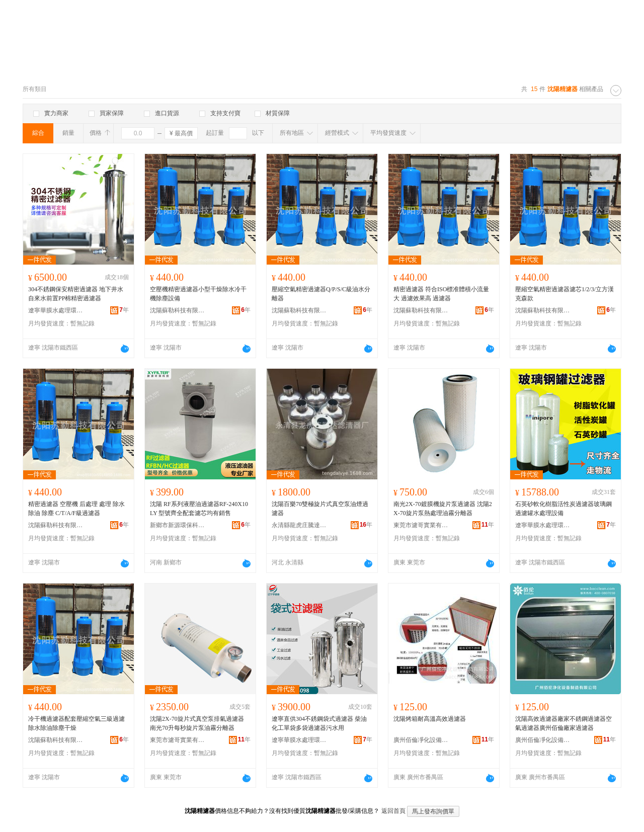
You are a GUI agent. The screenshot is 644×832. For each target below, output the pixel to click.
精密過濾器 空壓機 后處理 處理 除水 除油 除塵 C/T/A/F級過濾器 (76, 509)
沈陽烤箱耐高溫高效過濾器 (430, 719)
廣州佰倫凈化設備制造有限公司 (421, 740)
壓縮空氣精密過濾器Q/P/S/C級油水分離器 (321, 294)
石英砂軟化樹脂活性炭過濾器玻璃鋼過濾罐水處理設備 (563, 509)
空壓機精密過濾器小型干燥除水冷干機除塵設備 (198, 294)
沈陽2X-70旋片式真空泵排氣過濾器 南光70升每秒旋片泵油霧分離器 (197, 723)
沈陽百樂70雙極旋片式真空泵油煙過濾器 (320, 509)
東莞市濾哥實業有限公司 (421, 525)
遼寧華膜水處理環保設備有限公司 (56, 310)
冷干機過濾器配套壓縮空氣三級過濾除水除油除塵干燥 (76, 723)
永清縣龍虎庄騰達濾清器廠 (299, 525)
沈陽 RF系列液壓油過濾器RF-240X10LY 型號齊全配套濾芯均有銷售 (199, 509)
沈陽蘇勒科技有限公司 (178, 310)
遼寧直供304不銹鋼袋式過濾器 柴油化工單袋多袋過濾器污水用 (319, 723)
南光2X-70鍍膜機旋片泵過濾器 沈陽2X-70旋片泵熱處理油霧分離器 (443, 509)
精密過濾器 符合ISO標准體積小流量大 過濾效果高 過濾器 (441, 294)
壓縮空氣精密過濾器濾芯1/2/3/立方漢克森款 (565, 294)
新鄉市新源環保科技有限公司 (178, 525)
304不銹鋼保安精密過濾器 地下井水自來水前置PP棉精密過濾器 (76, 294)
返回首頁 (393, 811)
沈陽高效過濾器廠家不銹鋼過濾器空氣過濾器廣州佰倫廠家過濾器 (563, 723)
